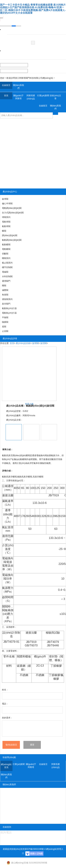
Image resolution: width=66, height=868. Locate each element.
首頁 (6, 96)
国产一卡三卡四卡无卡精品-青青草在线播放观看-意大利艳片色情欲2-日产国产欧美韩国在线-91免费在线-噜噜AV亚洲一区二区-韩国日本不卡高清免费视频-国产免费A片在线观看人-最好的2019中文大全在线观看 (33, 9)
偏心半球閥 (7, 204)
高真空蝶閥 (11, 477)
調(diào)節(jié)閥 (10, 235)
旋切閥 (43, 343)
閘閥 (4, 286)
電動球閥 (6, 222)
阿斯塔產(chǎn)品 (31, 97)
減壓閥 (5, 290)
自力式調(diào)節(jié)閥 (13, 213)
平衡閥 (5, 318)
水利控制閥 (7, 276)
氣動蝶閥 (6, 245)
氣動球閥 (6, 226)
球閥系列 (6, 217)
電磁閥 (5, 272)
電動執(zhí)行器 (9, 313)
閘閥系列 (6, 258)
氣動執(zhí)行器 (9, 308)
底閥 (4, 327)
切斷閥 (5, 254)
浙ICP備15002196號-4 (35, 849)
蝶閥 (4, 231)
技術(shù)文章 (55, 97)
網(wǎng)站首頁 (6, 766)
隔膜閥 (5, 322)
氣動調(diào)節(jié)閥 (12, 240)
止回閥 (5, 331)
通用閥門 (6, 281)
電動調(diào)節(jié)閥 (12, 208)
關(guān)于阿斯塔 (19, 97)
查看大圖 (29, 404)
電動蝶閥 (6, 249)
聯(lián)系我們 (19, 87)
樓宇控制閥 (7, 267)
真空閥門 (6, 304)
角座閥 (5, 295)
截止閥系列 (7, 263)
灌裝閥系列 (7, 299)
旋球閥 (5, 199)
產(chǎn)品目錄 (23, 343)
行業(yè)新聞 (43, 96)
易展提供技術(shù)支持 (14, 849)
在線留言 (6, 85)
